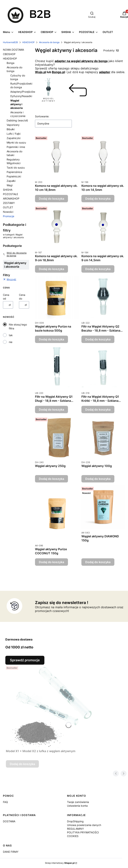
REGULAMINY (75, 829)
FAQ (5, 802)
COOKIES (73, 836)
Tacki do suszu (16, 168)
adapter (105, 72)
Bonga (10, 63)
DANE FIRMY (11, 852)
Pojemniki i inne (16, 147)
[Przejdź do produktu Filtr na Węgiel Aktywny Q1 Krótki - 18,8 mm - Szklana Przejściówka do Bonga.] (103, 368)
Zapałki (11, 181)
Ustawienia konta (77, 806)
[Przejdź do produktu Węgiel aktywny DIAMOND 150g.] (103, 507)
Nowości (8, 212)
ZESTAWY (9, 203)
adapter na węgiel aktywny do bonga (81, 61)
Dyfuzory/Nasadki (21, 96)
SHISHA (8, 190)
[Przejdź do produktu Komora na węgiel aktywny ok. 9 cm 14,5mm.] (103, 227)
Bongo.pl (58, 72)
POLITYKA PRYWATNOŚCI (83, 832)
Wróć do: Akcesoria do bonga (15, 254)
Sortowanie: (42, 116)
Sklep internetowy (60, 863)
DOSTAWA (9, 821)
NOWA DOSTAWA (13, 50)
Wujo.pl (41, 72)
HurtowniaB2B (10, 42)
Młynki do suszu (16, 142)
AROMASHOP (11, 198)
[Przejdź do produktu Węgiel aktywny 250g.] (57, 437)
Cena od (6, 297)
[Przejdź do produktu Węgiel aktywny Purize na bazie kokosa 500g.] (57, 297)
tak (11, 335)
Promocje (9, 216)
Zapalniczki (14, 138)
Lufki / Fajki (14, 134)
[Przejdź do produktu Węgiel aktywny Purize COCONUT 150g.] (57, 514)
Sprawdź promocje (25, 660)
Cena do (22, 297)
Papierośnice (14, 172)
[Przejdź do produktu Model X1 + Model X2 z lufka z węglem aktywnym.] (52, 706)
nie (11, 342)
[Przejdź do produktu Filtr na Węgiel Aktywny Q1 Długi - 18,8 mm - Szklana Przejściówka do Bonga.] (57, 368)
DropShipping (75, 821)
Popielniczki (14, 176)
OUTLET (8, 207)
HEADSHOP (28, 42)
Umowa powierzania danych (84, 825)
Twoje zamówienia (78, 802)
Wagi (10, 185)
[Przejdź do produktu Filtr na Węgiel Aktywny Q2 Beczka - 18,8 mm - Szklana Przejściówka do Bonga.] (103, 297)
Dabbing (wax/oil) (17, 120)
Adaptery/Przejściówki (24, 92)
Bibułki (11, 129)
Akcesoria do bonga (49, 42)
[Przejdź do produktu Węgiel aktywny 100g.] (103, 437)
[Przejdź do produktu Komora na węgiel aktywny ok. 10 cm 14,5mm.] (103, 157)
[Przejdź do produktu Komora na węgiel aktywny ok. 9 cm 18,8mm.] (57, 227)
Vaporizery (13, 125)
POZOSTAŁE (10, 194)
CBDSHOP (9, 54)
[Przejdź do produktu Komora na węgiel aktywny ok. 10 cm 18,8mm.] (57, 157)
